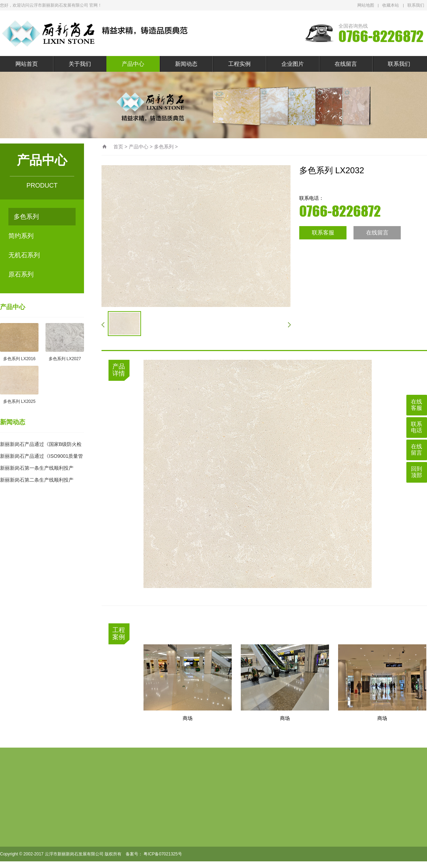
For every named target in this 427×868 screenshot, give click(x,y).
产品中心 (133, 64)
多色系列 (26, 217)
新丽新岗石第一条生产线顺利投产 (37, 468)
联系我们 (416, 5)
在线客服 (416, 405)
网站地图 (366, 5)
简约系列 (21, 236)
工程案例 (119, 633)
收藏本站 (391, 5)
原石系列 (21, 274)
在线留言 (346, 64)
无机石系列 (24, 255)
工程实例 (239, 64)
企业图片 (293, 64)
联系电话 (416, 427)
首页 (118, 147)
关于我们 (80, 64)
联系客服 (323, 233)
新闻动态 (186, 64)
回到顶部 (416, 472)
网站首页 (27, 64)
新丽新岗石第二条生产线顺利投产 (37, 480)
